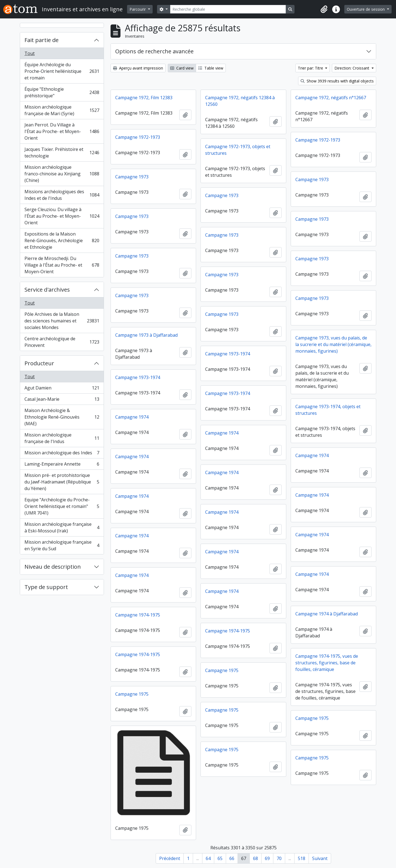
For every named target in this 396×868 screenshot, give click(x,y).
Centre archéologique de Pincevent (62, 342)
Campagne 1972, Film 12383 (144, 98)
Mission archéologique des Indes (62, 454)
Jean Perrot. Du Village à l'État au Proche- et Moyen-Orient (62, 131)
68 (255, 858)
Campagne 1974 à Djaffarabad (327, 614)
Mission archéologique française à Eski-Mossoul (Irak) (62, 527)
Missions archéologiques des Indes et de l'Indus (62, 195)
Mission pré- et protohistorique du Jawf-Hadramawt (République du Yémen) (62, 482)
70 (279, 858)
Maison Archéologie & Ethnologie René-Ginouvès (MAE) (62, 417)
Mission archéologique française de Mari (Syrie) (62, 110)
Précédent (170, 858)
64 (208, 858)
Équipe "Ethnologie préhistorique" (62, 92)
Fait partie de (42, 40)
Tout (30, 53)
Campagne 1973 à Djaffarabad (146, 335)
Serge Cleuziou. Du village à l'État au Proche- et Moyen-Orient (62, 216)
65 (220, 858)
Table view (211, 68)
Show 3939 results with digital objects (337, 81)
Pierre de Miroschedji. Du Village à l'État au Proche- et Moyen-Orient (62, 265)
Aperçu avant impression (138, 68)
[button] (324, 9)
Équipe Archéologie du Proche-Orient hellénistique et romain (62, 71)
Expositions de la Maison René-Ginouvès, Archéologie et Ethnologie (62, 241)
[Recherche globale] (228, 9)
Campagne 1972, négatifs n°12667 (331, 98)
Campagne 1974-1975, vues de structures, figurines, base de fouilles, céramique (327, 663)
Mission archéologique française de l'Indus (62, 438)
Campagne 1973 (132, 177)
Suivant (320, 858)
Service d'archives (47, 290)
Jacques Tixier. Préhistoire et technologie (62, 153)
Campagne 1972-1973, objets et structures (238, 150)
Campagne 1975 (222, 670)
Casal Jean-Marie (62, 400)
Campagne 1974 (132, 417)
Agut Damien (62, 389)
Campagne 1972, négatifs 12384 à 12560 (240, 101)
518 (302, 858)
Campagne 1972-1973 (138, 137)
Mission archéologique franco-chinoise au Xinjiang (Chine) (62, 174)
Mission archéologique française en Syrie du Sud (62, 545)
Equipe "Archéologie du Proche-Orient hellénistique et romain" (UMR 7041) (62, 506)
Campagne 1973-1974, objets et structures (328, 410)
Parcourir (138, 9)
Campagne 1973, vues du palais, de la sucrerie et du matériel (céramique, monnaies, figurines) (333, 344)
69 (267, 858)
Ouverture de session (366, 9)
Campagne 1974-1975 (138, 615)
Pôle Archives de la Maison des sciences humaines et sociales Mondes (62, 321)
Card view (182, 68)
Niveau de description (53, 567)
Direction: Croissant (352, 68)
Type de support (46, 587)
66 (232, 858)
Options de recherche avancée (154, 51)
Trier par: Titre (311, 68)
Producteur (39, 363)
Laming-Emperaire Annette (62, 465)
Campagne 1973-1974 (228, 354)
